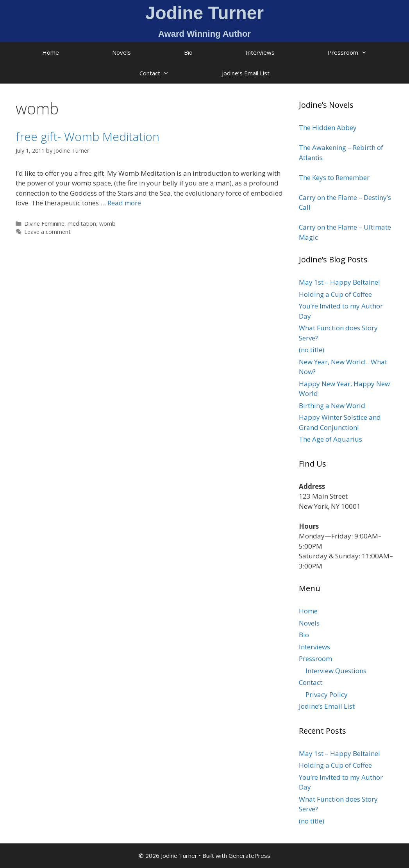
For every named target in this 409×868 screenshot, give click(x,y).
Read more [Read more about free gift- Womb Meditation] (124, 203)
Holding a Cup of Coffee (335, 294)
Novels (121, 52)
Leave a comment (47, 232)
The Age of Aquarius (330, 439)
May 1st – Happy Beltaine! (339, 282)
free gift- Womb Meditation (88, 136)
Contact (167, 73)
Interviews (260, 52)
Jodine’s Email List (246, 73)
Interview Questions (336, 671)
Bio (188, 52)
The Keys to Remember (334, 177)
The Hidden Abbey (328, 127)
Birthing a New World (332, 405)
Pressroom (361, 53)
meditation (82, 224)
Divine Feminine (44, 224)
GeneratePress (249, 856)
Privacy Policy (327, 694)
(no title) (312, 350)
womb (107, 224)
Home (51, 52)
